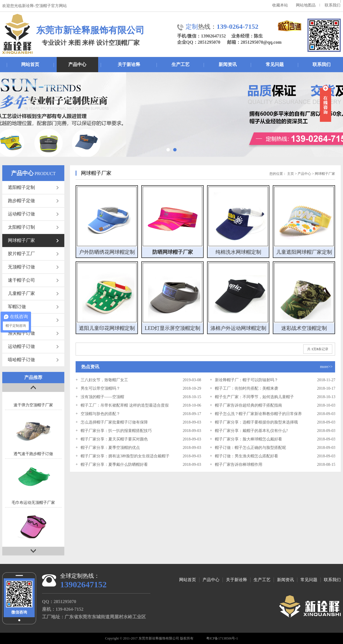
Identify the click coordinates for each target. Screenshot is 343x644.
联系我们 (333, 5)
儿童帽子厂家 (33, 293)
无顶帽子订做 (33, 267)
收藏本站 (280, 5)
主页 (291, 174)
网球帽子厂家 (33, 240)
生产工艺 (181, 64)
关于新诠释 (129, 64)
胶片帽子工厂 (33, 254)
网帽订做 (33, 320)
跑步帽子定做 (33, 201)
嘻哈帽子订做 (33, 360)
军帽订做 (33, 307)
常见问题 (275, 64)
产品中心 (77, 64)
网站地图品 (306, 5)
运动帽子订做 (33, 214)
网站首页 (30, 64)
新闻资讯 (228, 64)
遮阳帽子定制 (33, 187)
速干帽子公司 (33, 280)
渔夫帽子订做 (33, 333)
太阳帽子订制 (33, 227)
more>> (326, 367)
